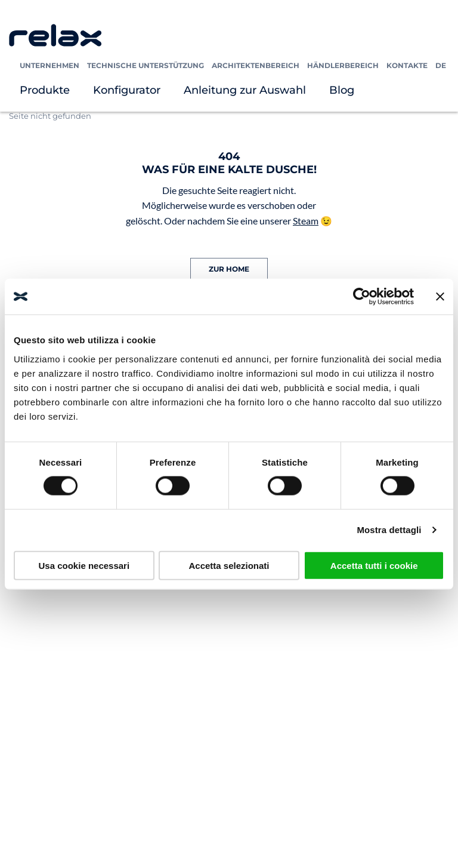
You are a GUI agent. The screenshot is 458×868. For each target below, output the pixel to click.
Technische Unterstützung (146, 65)
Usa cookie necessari (84, 565)
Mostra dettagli (389, 530)
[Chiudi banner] (440, 297)
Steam (306, 221)
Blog (342, 90)
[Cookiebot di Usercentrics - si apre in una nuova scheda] (362, 297)
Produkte (45, 90)
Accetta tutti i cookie (374, 565)
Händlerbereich (343, 65)
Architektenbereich (256, 65)
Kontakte (407, 65)
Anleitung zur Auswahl (245, 90)
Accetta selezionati (229, 565)
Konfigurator (127, 90)
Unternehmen (49, 65)
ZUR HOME (229, 269)
